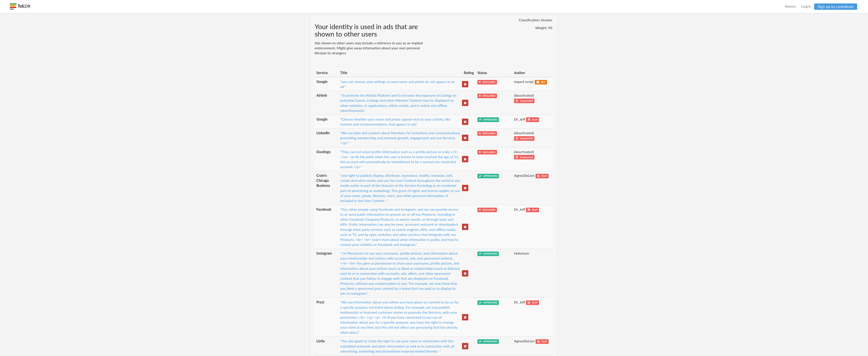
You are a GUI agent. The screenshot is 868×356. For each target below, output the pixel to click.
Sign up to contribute (836, 7)
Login (806, 6)
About (791, 6)
